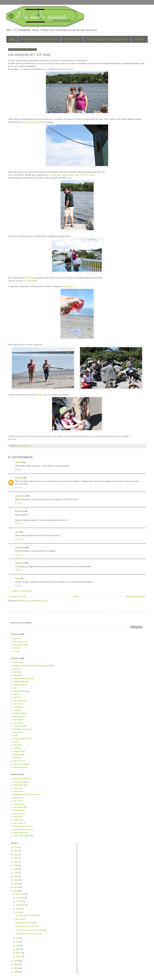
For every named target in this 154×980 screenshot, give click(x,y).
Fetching (17, 748)
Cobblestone (18, 707)
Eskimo (16, 742)
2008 (16, 965)
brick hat (17, 697)
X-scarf (16, 651)
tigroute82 (20, 548)
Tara (17, 578)
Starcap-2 (17, 638)
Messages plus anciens (135, 596)
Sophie (16, 694)
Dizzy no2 (17, 669)
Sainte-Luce (68, 286)
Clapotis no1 (18, 820)
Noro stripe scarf (20, 642)
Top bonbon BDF (20, 807)
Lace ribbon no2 (20, 701)
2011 (16, 887)
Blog (12, 39)
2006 (16, 972)
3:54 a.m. (19, 488)
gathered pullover (20, 767)
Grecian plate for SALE (23, 739)
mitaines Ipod (19, 755)
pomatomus (18, 798)
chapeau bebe (19, 751)
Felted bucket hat (20, 685)
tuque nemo (18, 675)
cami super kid (19, 823)
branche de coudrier (33, 122)
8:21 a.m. (19, 555)
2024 (16, 847)
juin (18, 938)
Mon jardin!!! (21, 919)
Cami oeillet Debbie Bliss (24, 836)
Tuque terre (18, 788)
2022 (16, 855)
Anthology (30, 278)
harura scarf (18, 663)
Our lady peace (55, 175)
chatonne (19, 563)
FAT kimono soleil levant (23, 830)
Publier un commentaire (22, 591)
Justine (40, 395)
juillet (18, 912)
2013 (16, 880)
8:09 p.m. (19, 469)
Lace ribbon (18, 723)
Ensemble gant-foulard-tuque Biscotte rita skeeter (34, 666)
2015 (16, 873)
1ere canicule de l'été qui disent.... (30, 934)
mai (18, 942)
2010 (16, 891)
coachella (17, 710)
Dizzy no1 (17, 758)
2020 (16, 862)
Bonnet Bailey (19, 810)
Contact (139, 39)
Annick (18, 478)
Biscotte (19, 511)
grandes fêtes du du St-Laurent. (81, 175)
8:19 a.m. (19, 503)
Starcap (16, 648)
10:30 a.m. (20, 539)
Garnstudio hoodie (21, 645)
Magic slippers (19, 717)
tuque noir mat (19, 761)
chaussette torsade (21, 691)
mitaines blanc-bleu (21, 682)
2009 (16, 961)
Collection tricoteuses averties (39, 39)
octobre (19, 901)
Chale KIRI (18, 817)
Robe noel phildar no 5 (23, 779)
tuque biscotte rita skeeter (24, 678)
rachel (18, 462)
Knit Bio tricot (72, 39)
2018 (16, 865)
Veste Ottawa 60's (21, 833)
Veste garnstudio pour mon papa (27, 795)
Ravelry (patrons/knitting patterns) (107, 39)
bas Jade (17, 672)
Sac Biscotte (18, 720)
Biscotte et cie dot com (23, 729)
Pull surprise (18, 801)
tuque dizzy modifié (21, 764)
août (18, 909)
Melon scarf (18, 732)
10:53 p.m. (20, 524)
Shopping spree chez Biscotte (28, 915)
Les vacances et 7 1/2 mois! (27, 926)
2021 (16, 858)
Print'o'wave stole (20, 785)
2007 (16, 968)
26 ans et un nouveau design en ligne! (31, 930)
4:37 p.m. (19, 586)
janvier (19, 957)
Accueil (76, 596)
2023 (16, 851)
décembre (20, 894)
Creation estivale (20, 713)
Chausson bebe (20, 726)
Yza (17, 532)
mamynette (20, 496)
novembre (20, 898)
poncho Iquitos (19, 804)
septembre (21, 905)
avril (18, 945)
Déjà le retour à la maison (26, 923)
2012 (16, 884)
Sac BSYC (18, 745)
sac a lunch (18, 704)
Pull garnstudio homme (23, 826)
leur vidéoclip (29, 281)
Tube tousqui (19, 814)
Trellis (16, 736)
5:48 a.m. (19, 570)
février (19, 953)
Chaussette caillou (21, 782)
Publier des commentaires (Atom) (33, 601)
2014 (16, 876)
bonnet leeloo (19, 791)
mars (18, 949)
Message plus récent (17, 596)
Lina (15, 688)
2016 (16, 869)
